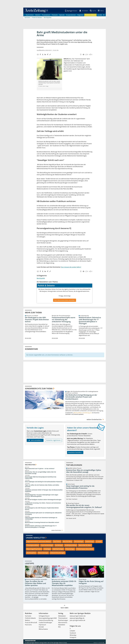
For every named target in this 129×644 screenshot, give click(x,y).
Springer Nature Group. (60, 643)
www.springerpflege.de (77, 618)
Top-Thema (57, 542)
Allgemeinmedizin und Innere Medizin (39, 542)
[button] (100, 11)
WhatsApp (73, 635)
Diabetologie (90, 542)
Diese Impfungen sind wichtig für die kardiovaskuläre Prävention (44, 482)
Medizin (38, 15)
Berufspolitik (41, 279)
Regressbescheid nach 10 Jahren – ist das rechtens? (40, 469)
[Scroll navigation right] (104, 15)
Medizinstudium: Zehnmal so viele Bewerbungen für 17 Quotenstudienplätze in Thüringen (90, 321)
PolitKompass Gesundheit (85, 549)
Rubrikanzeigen (63, 621)
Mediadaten (62, 616)
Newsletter (62, 625)
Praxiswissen (46, 15)
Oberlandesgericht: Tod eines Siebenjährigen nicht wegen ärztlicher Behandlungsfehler (42, 496)
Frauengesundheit (33, 546)
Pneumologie (70, 549)
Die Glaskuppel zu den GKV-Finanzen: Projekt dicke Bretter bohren (37, 320)
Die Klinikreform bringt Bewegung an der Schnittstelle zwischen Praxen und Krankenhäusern (81, 397)
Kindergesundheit (71, 546)
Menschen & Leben (85, 546)
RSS (59, 627)
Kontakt (41, 627)
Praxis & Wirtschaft (31, 623)
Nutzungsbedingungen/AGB (48, 618)
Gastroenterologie (47, 546)
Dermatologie (79, 542)
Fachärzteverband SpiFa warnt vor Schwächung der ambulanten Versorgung (64, 320)
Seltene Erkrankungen (57, 553)
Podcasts (55, 15)
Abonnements (63, 623)
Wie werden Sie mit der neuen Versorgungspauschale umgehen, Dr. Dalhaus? (84, 507)
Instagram (73, 638)
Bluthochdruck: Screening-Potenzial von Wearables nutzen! (42, 523)
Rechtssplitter (31, 553)
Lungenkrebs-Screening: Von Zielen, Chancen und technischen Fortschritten (43, 504)
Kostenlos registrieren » (54, 441)
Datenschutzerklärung (46, 621)
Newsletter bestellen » (75, 453)
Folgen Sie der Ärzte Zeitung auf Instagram (91, 583)
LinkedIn (72, 631)
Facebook (73, 633)
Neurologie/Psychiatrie (34, 549)
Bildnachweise (43, 629)
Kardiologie (59, 546)
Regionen (80, 15)
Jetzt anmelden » (35, 441)
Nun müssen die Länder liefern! (71, 267)
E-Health (99, 542)
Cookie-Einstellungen (45, 623)
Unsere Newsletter (35, 538)
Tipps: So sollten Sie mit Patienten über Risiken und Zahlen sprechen (42, 486)
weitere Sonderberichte (95, 420)
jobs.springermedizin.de (77, 621)
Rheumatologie (43, 553)
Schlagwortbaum (44, 616)
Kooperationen (71, 15)
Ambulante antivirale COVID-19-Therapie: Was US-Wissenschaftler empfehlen (44, 491)
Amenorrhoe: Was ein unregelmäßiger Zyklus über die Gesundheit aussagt (40, 473)
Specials (62, 15)
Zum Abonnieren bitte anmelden (65, 300)
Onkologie (47, 549)
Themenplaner (63, 618)
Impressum (42, 625)
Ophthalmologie (58, 549)
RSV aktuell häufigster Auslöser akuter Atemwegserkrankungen (43, 500)
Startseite (28, 616)
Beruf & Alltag (67, 542)
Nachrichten (30, 15)
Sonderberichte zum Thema (39, 389)
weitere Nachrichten (57, 531)
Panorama (28, 625)
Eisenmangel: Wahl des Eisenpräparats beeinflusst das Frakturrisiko (41, 478)
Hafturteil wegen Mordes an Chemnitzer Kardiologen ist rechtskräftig (41, 519)
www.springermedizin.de (78, 616)
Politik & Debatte (90, 15)
